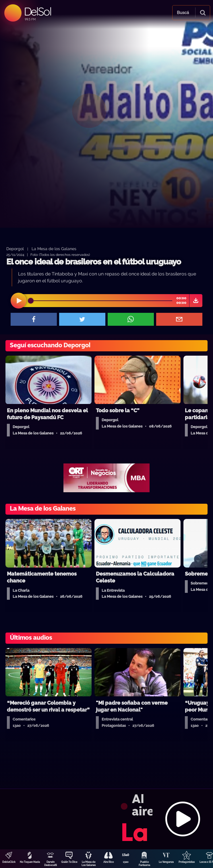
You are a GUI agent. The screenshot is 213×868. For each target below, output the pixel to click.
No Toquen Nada (30, 862)
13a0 (126, 862)
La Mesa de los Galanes (54, 249)
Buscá (183, 13)
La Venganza (166, 862)
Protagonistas (187, 862)
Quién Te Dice (69, 862)
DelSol (37, 11)
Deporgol (15, 249)
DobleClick (9, 862)
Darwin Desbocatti (51, 864)
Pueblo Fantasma (144, 864)
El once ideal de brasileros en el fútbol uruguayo (94, 262)
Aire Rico (109, 862)
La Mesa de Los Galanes (89, 864)
